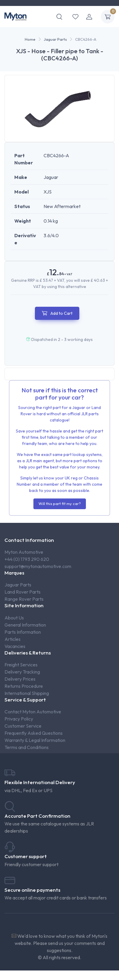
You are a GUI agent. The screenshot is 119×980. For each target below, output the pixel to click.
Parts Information (23, 632)
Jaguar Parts (55, 39)
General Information (25, 625)
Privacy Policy (19, 719)
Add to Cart (57, 313)
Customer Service (23, 726)
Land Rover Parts (23, 592)
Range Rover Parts (24, 599)
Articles (13, 639)
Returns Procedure (24, 686)
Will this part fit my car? (60, 504)
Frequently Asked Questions (34, 733)
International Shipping (27, 693)
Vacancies (15, 646)
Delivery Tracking (22, 672)
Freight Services (21, 665)
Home (30, 39)
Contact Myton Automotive (33, 712)
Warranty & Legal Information (35, 740)
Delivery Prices (20, 679)
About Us (14, 618)
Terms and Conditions (27, 747)
